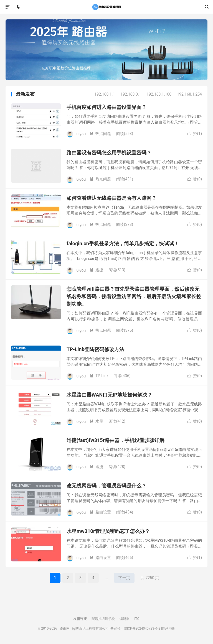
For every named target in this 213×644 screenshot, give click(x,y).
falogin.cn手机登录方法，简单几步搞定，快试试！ (123, 243)
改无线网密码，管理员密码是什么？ (106, 486)
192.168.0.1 (131, 94)
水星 (97, 421)
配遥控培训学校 (103, 619)
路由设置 (100, 512)
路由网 (106, 7)
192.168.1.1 (105, 94)
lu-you (81, 134)
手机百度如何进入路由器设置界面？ (106, 107)
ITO (137, 619)
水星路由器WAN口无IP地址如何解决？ (109, 395)
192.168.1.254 (189, 94)
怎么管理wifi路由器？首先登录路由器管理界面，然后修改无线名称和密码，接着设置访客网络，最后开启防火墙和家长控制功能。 (134, 296)
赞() (195, 134)
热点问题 (100, 134)
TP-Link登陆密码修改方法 (95, 349)
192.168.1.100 (159, 94)
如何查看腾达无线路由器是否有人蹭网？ (111, 198)
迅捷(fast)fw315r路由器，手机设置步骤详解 (116, 440)
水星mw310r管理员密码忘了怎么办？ (108, 531)
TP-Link (99, 376)
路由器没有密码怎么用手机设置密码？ (109, 153)
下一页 (124, 578)
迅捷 (97, 270)
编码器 (125, 619)
